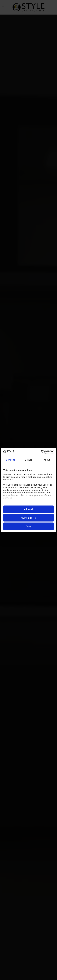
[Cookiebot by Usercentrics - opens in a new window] (41, 452)
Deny (29, 526)
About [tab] (47, 460)
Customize (29, 518)
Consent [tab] (10, 460)
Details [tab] (28, 460)
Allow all (29, 509)
